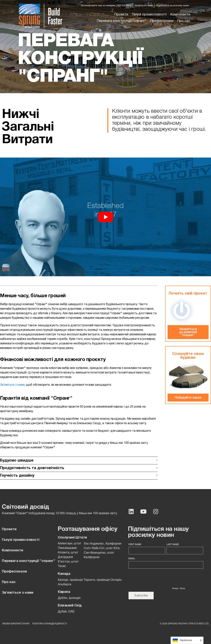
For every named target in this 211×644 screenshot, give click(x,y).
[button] (149, 15)
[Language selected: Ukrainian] (187, 640)
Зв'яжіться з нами (12, 385)
